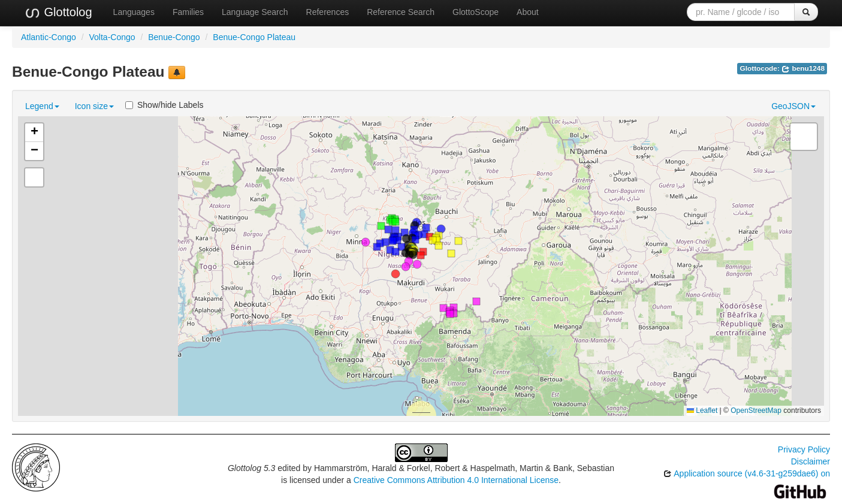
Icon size (94, 106)
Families (188, 12)
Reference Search (401, 12)
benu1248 (803, 68)
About (528, 12)
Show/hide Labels (165, 105)
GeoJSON (793, 106)
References (328, 12)
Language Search (255, 12)
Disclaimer (811, 461)
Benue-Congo (174, 37)
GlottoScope (476, 12)
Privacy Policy (804, 449)
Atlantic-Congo (49, 37)
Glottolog (58, 13)
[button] (396, 274)
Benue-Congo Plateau (254, 37)
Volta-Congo (112, 37)
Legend (42, 106)
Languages (134, 12)
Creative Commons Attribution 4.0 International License (456, 480)
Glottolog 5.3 (251, 468)
